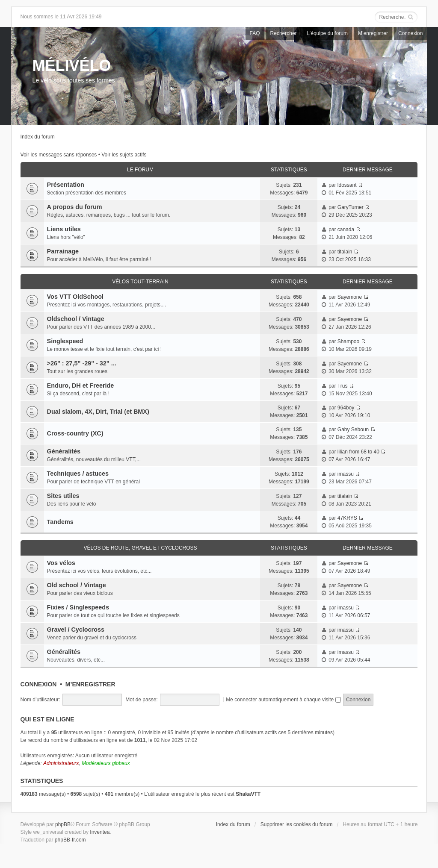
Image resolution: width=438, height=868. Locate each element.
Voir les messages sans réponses (59, 155)
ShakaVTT (248, 794)
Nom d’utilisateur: (40, 700)
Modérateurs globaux (106, 763)
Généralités (64, 451)
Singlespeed (65, 341)
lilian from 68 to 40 (358, 452)
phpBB (63, 824)
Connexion (410, 33)
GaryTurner (351, 207)
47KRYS (347, 518)
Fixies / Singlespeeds (78, 607)
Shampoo (348, 341)
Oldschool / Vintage (76, 319)
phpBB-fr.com (70, 840)
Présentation (66, 185)
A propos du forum (75, 207)
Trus (343, 386)
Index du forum (38, 137)
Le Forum (140, 170)
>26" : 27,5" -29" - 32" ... (82, 363)
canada (346, 230)
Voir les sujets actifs (124, 155)
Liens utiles (64, 229)
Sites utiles (63, 496)
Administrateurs (61, 763)
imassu (346, 474)
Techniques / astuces (78, 474)
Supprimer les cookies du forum (297, 824)
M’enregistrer (373, 33)
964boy (346, 408)
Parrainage (63, 251)
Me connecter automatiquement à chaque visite (283, 700)
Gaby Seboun (353, 430)
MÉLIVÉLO (72, 66)
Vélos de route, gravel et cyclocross (140, 548)
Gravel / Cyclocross (76, 630)
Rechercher (284, 33)
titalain (345, 252)
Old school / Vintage (77, 585)
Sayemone (350, 297)
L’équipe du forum (327, 33)
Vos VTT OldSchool (75, 297)
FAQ (255, 33)
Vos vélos (61, 563)
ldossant (347, 185)
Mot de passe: (141, 700)
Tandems (60, 522)
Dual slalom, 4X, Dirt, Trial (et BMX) (98, 412)
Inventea (100, 832)
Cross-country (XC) (75, 433)
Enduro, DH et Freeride (81, 385)
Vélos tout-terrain (140, 282)
